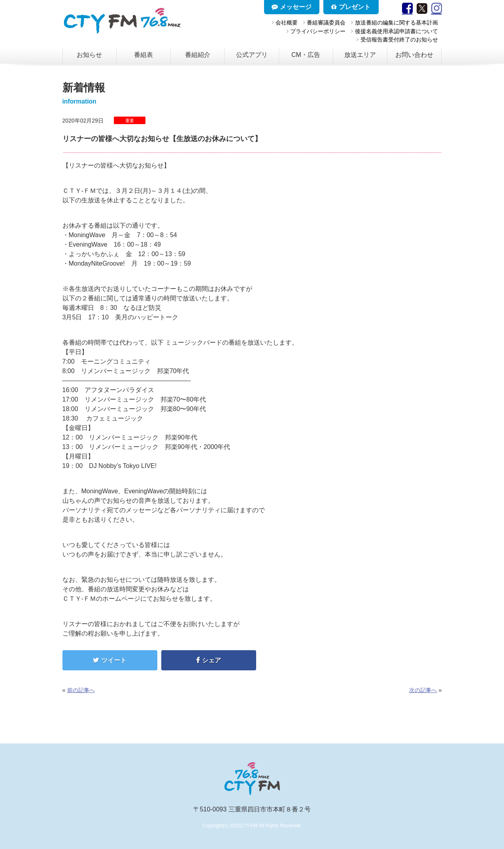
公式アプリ (252, 55)
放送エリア (360, 55)
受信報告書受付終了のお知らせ (399, 40)
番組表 (143, 55)
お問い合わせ (414, 55)
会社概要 (287, 23)
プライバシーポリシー (318, 31)
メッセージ (291, 7)
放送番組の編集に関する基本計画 (396, 23)
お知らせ (89, 55)
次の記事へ (423, 690)
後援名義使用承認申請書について (396, 31)
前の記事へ (81, 690)
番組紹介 (198, 55)
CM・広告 (306, 55)
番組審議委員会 (326, 23)
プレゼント (351, 7)
